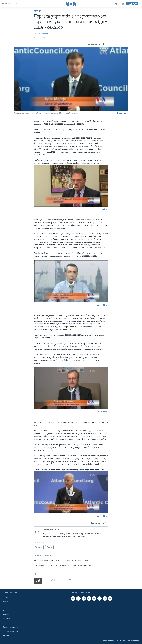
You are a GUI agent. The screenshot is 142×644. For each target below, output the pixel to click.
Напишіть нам (8, 606)
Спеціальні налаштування (13, 627)
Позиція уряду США (10, 631)
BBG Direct (7, 619)
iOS (4, 610)
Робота (5, 602)
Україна (37, 11)
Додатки (6, 636)
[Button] (94, 44)
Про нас (6, 598)
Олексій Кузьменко (41, 34)
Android (6, 615)
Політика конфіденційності (14, 623)
